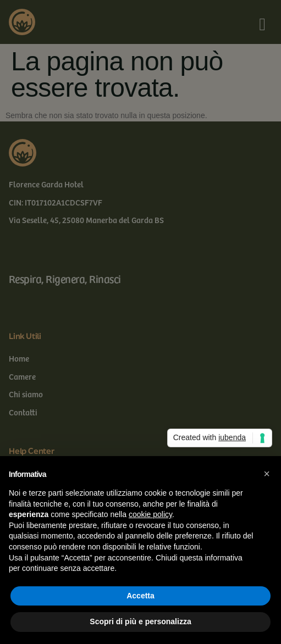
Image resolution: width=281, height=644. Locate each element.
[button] (267, 474)
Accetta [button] (140, 596)
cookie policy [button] (150, 514)
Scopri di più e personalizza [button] (140, 621)
